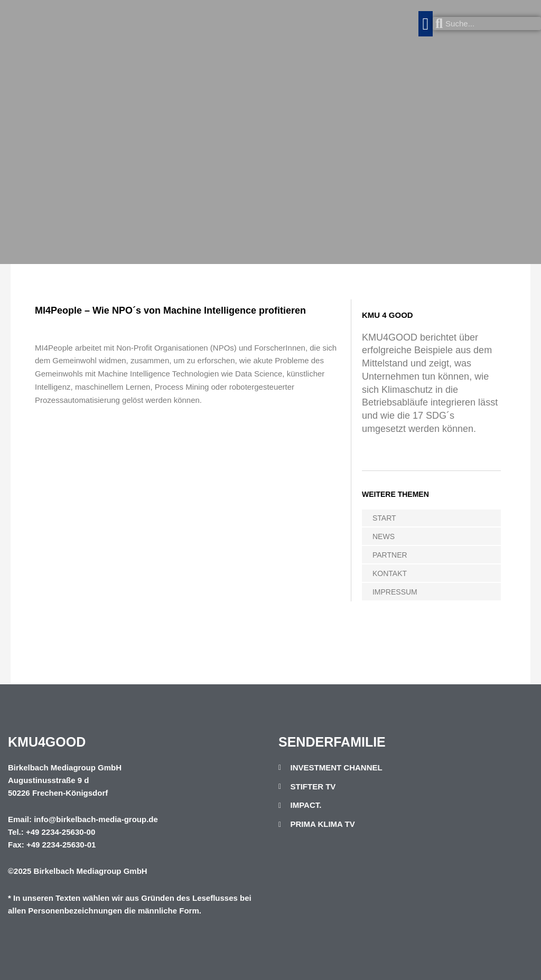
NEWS (384, 536)
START (384, 518)
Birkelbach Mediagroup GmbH (91, 871)
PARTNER (390, 555)
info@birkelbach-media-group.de (96, 819)
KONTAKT (390, 573)
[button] (426, 24)
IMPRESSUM (395, 592)
